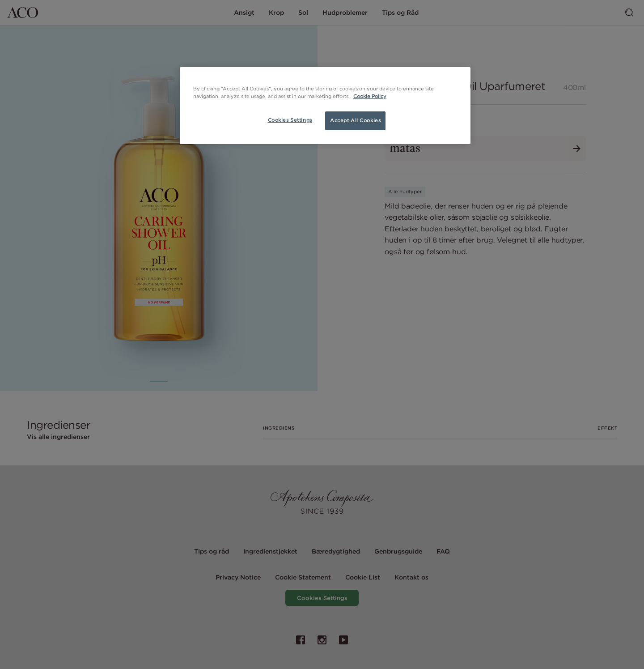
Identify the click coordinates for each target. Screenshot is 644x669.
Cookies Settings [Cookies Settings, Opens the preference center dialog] (290, 120)
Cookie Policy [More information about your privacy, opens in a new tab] (370, 96)
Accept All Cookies (355, 120)
